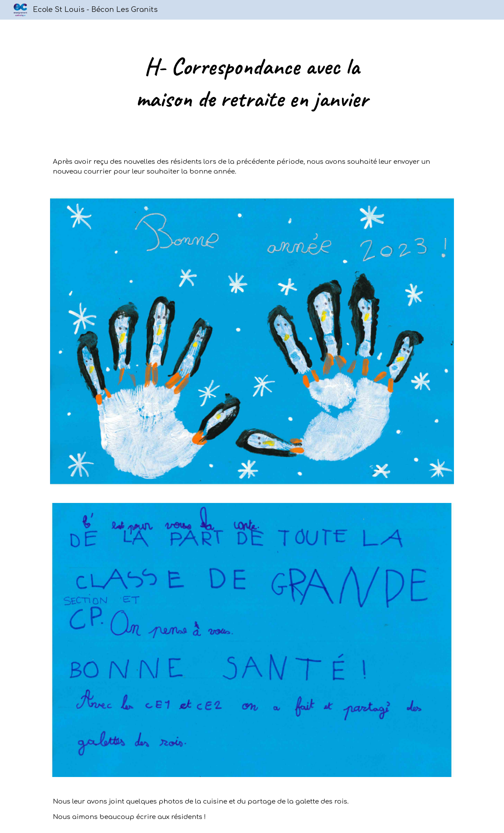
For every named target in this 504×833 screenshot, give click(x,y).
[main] (252, 83)
